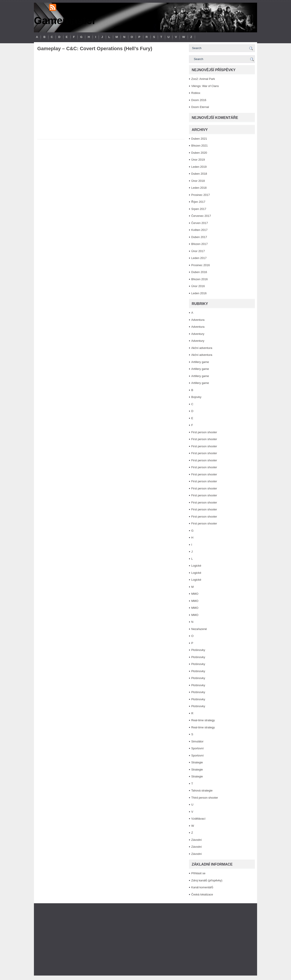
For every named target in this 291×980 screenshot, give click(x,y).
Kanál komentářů (202, 887)
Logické (196, 566)
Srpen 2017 (199, 209)
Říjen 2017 (198, 202)
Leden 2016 (199, 293)
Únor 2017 (198, 251)
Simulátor (197, 741)
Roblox (196, 93)
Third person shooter (205, 798)
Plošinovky (198, 650)
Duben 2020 (199, 153)
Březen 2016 (200, 279)
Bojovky (196, 397)
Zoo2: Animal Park (203, 79)
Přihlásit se (198, 873)
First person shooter (204, 432)
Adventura (198, 320)
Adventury (198, 334)
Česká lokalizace (202, 894)
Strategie (197, 762)
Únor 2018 (198, 181)
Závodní (196, 840)
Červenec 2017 (201, 216)
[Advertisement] (145, 939)
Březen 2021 (200, 146)
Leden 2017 (199, 258)
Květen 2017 (199, 230)
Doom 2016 (199, 100)
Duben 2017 (199, 237)
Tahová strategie (202, 790)
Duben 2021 (199, 139)
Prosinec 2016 (201, 265)
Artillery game (200, 362)
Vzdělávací (198, 819)
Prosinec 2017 (201, 195)
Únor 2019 (198, 160)
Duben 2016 (199, 272)
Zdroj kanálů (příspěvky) (207, 880)
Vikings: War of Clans (205, 86)
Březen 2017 (200, 244)
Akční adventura (202, 348)
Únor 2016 (198, 286)
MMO (195, 594)
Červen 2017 (200, 223)
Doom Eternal (200, 107)
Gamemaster (65, 21)
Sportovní (197, 748)
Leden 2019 (199, 167)
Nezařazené (199, 629)
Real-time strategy (203, 720)
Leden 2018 (199, 188)
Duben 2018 (199, 174)
